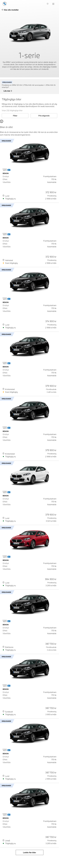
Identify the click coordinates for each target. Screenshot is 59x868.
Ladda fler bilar (29, 852)
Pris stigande (44, 116)
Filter (15, 116)
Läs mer (8, 91)
